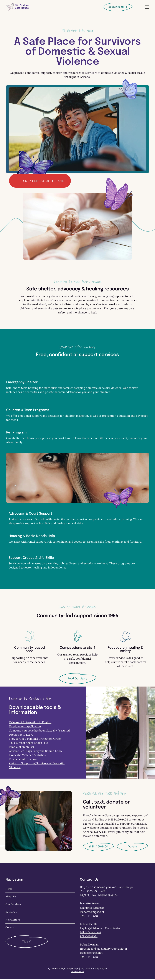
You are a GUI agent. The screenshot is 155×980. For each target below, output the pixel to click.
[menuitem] (40, 890)
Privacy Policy (77, 973)
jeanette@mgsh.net (92, 913)
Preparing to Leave (21, 736)
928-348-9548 (89, 917)
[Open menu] (147, 7)
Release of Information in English (30, 724)
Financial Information (23, 760)
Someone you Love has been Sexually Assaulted (40, 732)
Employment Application (25, 728)
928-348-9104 (89, 938)
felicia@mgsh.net (91, 933)
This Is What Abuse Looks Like (29, 744)
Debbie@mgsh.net (91, 954)
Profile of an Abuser (22, 748)
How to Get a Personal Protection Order (35, 740)
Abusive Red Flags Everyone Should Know (36, 752)
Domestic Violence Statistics (27, 756)
